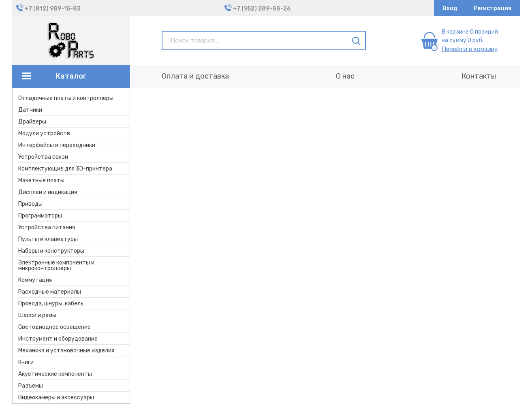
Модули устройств (44, 133)
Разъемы (31, 386)
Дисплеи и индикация (48, 192)
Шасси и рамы (37, 315)
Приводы (30, 204)
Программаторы (40, 216)
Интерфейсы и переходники (57, 145)
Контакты (479, 76)
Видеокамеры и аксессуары (56, 398)
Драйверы (32, 122)
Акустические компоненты (55, 374)
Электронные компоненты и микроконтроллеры (56, 265)
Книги (26, 362)
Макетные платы (41, 180)
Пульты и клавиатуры (48, 239)
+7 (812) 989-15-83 (53, 9)
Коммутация (35, 280)
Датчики (30, 110)
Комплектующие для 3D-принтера (65, 169)
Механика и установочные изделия (66, 351)
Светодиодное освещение (54, 327)
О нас (345, 76)
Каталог (71, 76)
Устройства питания (47, 227)
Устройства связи (43, 157)
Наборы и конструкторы (51, 251)
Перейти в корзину (470, 49)
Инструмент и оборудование (58, 339)
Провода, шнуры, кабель (51, 304)
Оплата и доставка (195, 76)
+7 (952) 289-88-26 (262, 9)
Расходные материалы (50, 292)
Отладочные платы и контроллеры (66, 98)
